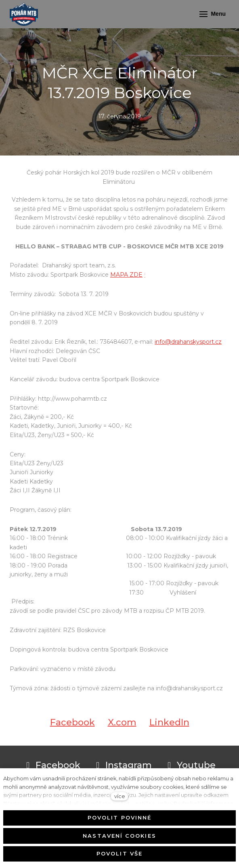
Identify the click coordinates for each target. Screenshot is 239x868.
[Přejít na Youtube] (190, 765)
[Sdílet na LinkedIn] (169, 726)
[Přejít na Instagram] (123, 765)
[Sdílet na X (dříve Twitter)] (122, 726)
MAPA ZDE (126, 275)
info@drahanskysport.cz (188, 342)
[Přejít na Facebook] (52, 765)
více (120, 796)
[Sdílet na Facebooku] (72, 726)
